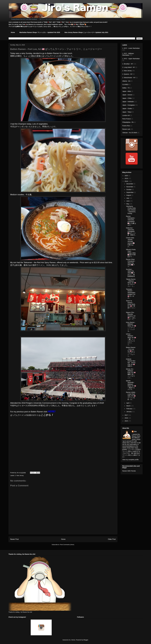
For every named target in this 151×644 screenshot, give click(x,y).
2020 (126, 176)
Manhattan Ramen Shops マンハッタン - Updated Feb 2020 (40, 32)
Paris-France (127, 119)
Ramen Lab (126, 129)
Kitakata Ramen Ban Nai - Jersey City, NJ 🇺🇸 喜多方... (131, 363)
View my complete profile (131, 460)
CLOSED (125, 84)
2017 (126, 415)
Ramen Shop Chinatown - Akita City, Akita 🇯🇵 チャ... (131, 263)
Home (13, 32)
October (129, 190)
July (128, 198)
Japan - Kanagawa (129, 105)
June (128, 201)
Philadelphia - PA (128, 122)
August (129, 195)
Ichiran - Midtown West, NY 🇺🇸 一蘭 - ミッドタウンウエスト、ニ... (131, 339)
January (129, 412)
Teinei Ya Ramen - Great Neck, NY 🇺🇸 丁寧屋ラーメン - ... (131, 305)
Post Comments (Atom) (67, 545)
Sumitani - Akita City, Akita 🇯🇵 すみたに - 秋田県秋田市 (130, 273)
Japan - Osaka (127, 109)
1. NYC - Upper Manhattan (131, 59)
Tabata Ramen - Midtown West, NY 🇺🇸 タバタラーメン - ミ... (131, 283)
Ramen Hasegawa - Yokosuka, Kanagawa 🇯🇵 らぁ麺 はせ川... (131, 221)
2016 (126, 418)
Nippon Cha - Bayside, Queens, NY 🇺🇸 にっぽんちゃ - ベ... (131, 316)
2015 (126, 421)
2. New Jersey (19, 475)
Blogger (86, 640)
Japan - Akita (127, 91)
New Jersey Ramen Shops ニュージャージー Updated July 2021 (86, 32)
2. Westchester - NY (129, 78)
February (130, 409)
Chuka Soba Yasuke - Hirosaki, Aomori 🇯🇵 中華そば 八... (130, 242)
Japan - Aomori (127, 95)
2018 (126, 181)
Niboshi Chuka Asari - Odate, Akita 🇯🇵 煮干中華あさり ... (131, 253)
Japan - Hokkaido (128, 102)
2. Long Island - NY (129, 67)
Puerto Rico (126, 126)
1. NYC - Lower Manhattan (131, 48)
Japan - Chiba (127, 98)
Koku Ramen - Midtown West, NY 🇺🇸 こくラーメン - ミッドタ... (131, 327)
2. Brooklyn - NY (128, 64)
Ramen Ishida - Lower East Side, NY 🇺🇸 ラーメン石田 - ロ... (131, 396)
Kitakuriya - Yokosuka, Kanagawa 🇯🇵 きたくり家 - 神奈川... (131, 231)
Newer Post (15, 539)
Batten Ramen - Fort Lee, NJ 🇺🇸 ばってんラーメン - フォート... (131, 352)
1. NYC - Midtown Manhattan (128, 54)
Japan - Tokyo (127, 112)
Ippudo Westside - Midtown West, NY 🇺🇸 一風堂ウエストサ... (131, 385)
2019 (126, 178)
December (130, 184)
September (130, 192)
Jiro (135, 431)
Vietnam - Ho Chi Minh (130, 133)
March (129, 406)
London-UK (126, 115)
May (128, 204)
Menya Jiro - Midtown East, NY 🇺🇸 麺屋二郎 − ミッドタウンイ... (131, 373)
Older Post (112, 539)
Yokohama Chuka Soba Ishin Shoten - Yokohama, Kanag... (131, 210)
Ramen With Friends (129, 471)
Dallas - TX (126, 88)
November (130, 187)
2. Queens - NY (127, 74)
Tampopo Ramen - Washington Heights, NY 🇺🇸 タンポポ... (131, 294)
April (128, 403)
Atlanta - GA (126, 81)
